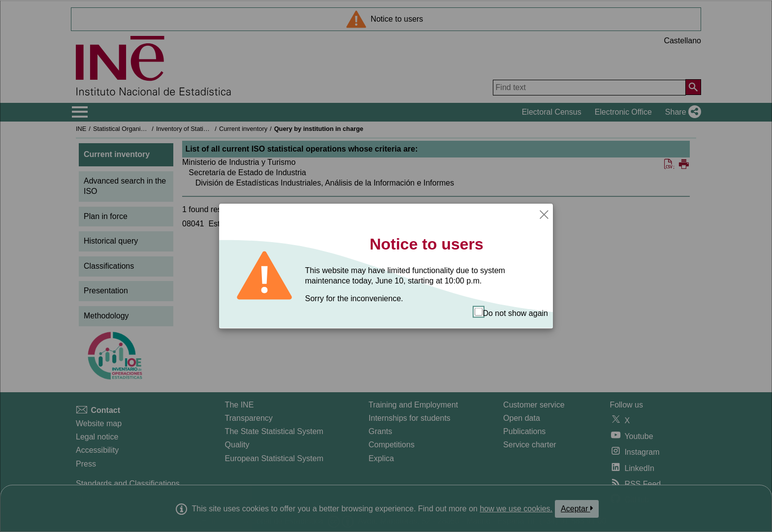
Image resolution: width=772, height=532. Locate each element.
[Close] (544, 214)
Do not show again (511, 313)
